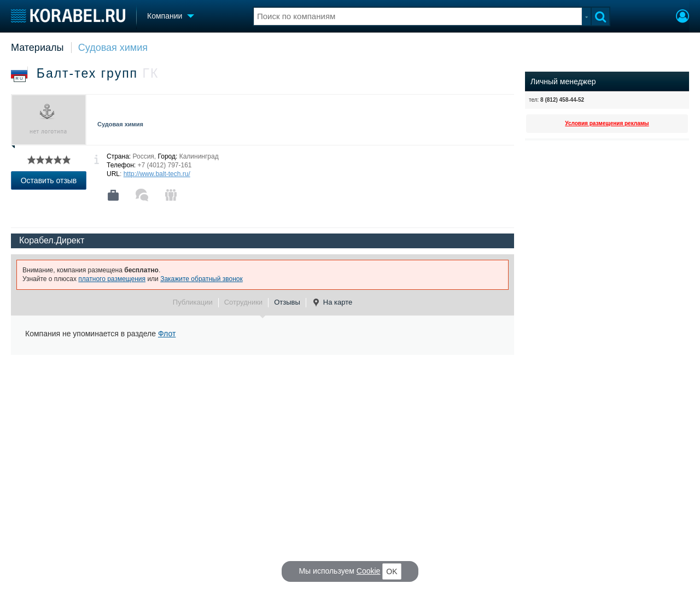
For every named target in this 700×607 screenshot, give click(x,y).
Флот (167, 334)
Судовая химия (113, 48)
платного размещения (112, 279)
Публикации (193, 302)
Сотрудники (243, 302)
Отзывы (287, 302)
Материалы (37, 48)
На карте (332, 302)
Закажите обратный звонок (202, 279)
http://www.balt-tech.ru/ (157, 174)
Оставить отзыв (49, 180)
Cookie (369, 571)
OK (392, 571)
